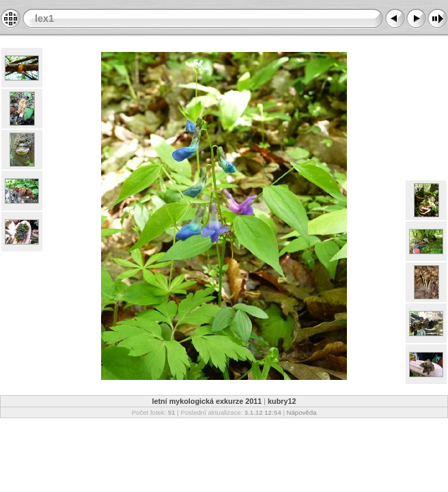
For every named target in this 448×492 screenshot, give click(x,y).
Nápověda (302, 412)
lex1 (44, 18)
